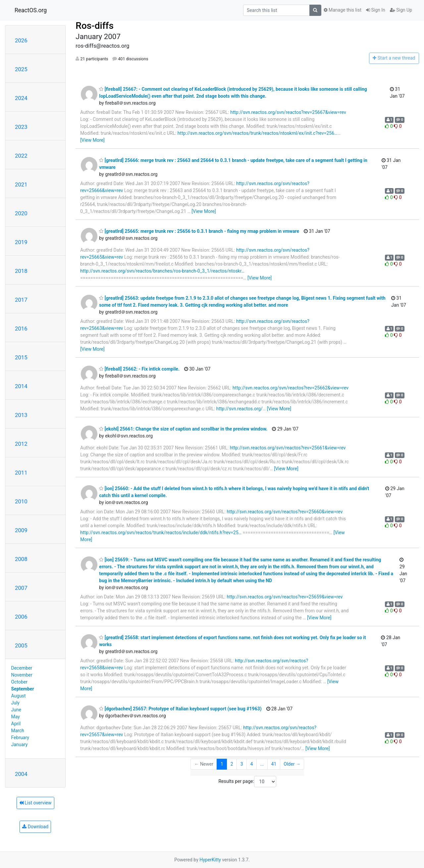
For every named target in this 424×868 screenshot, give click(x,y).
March (18, 731)
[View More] (92, 140)
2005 (21, 645)
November (22, 675)
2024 (21, 98)
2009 (21, 530)
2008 (21, 559)
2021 (21, 184)
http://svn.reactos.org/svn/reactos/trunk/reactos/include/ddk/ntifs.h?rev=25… (161, 533)
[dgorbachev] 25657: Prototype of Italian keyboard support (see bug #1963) (180, 709)
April (16, 724)
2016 (21, 329)
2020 (21, 213)
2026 (21, 40)
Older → (292, 764)
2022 (21, 156)
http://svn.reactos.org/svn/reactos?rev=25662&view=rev (291, 388)
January (20, 744)
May (16, 717)
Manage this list (343, 10)
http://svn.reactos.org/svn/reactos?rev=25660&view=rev (285, 512)
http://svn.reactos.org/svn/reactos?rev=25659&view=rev (285, 597)
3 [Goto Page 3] (242, 764)
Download (35, 827)
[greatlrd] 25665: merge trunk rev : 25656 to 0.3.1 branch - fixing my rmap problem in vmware (199, 231)
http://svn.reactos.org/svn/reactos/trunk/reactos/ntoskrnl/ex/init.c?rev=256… (258, 133)
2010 (21, 501)
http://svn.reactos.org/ (239, 409)
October (19, 682)
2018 (21, 271)
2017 (21, 300)
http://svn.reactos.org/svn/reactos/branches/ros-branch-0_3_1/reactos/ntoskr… (162, 271)
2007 (21, 588)
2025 (21, 69)
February (20, 738)
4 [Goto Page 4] (252, 764)
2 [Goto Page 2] (232, 764)
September (23, 689)
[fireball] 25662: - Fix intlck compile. (139, 369)
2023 (21, 127)
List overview (35, 803)
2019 (21, 242)
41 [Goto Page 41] (274, 764)
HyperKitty (210, 860)
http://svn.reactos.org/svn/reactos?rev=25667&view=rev (288, 112)
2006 (21, 617)
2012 (21, 444)
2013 (21, 415)
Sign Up (401, 10)
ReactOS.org (31, 10)
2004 (21, 774)
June (16, 710)
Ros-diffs (95, 26)
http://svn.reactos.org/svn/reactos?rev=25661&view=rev (288, 448)
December (22, 668)
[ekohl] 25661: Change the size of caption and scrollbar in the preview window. (183, 429)
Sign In (376, 10)
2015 (21, 357)
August (19, 696)
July (15, 703)
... (262, 764)
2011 (21, 473)
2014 (21, 386)
